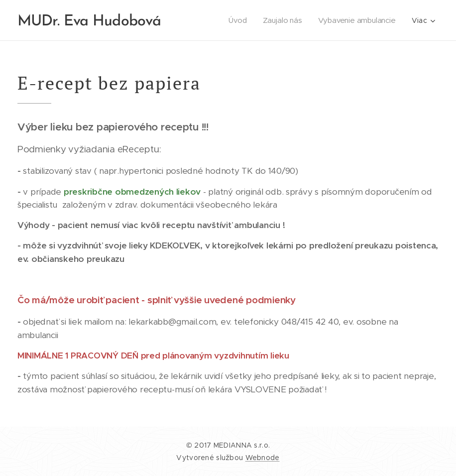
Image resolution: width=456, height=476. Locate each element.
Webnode (263, 458)
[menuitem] (238, 20)
